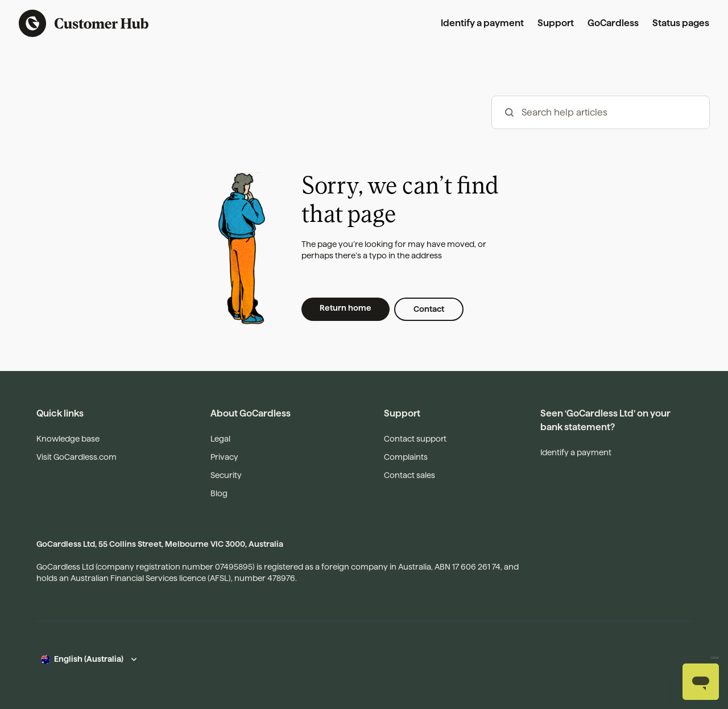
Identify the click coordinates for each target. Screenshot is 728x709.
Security (226, 475)
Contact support (415, 439)
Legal (220, 439)
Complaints (406, 457)
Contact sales (409, 475)
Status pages (681, 23)
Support (556, 23)
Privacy (224, 457)
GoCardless (613, 23)
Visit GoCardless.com (76, 457)
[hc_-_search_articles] (601, 112)
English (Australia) (89, 659)
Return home (346, 308)
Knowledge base (68, 439)
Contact (429, 309)
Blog (219, 493)
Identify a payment (482, 23)
